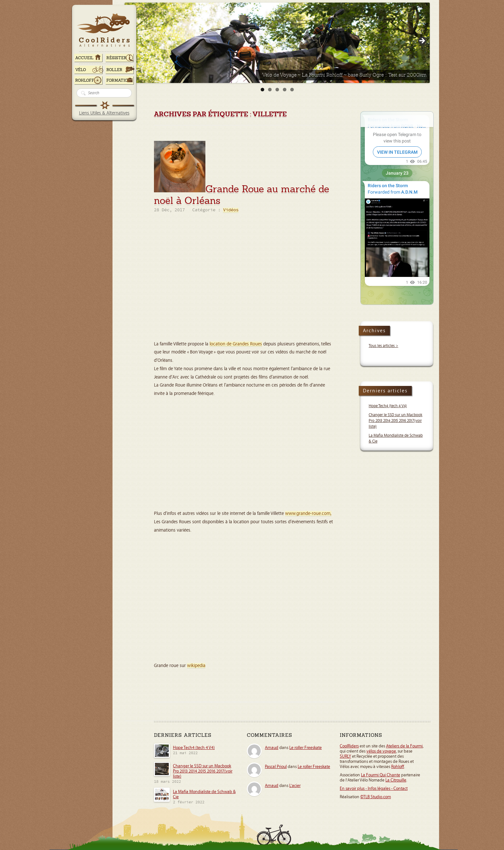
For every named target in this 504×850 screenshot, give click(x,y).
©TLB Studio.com (376, 797)
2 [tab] (270, 90)
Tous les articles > (383, 346)
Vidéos (231, 210)
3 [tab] (277, 90)
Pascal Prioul (276, 767)
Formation (119, 80)
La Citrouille (396, 780)
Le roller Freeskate (306, 748)
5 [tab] (292, 90)
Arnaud (272, 748)
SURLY (345, 756)
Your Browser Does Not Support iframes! (397, 208)
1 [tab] (262, 90)
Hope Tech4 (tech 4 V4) (388, 406)
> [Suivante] (422, 41)
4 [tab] (285, 90)
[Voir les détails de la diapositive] (277, 43)
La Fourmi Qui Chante (381, 775)
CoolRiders (349, 746)
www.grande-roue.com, (308, 513)
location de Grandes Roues (236, 344)
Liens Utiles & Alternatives (104, 113)
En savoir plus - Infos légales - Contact (374, 789)
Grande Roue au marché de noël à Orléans (242, 195)
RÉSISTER (117, 58)
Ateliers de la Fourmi (404, 746)
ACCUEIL (84, 58)
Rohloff (85, 80)
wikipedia (196, 666)
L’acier (295, 786)
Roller (114, 70)
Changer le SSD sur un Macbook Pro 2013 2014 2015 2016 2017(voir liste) (396, 421)
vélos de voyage (381, 751)
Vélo (81, 70)
